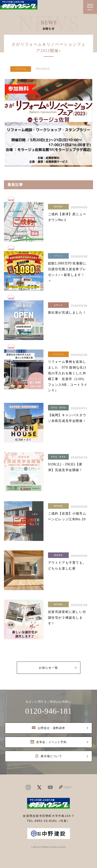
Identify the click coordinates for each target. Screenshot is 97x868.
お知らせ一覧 (48, 668)
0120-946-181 (48, 711)
